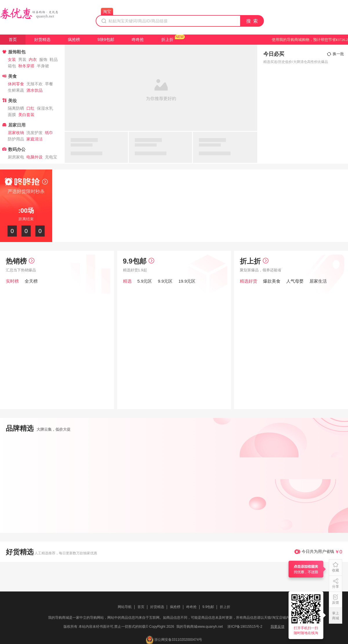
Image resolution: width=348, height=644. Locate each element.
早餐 (49, 84)
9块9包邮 (106, 39)
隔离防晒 (16, 108)
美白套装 (26, 115)
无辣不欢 (35, 84)
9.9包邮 (139, 261)
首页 (13, 39)
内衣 (33, 59)
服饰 (43, 59)
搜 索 (252, 21)
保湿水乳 (45, 108)
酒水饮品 (35, 90)
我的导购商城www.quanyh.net (200, 627)
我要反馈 (278, 627)
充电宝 (51, 157)
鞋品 (54, 59)
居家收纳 (16, 133)
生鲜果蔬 (16, 90)
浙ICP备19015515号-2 (245, 627)
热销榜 (20, 261)
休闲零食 (16, 84)
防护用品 (16, 139)
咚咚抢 (138, 39)
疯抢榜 (74, 39)
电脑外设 (35, 157)
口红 (30, 108)
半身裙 (43, 66)
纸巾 (49, 133)
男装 (22, 59)
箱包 (12, 66)
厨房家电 (16, 157)
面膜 (12, 115)
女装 (12, 59)
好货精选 (42, 39)
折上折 (167, 39)
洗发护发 (35, 133)
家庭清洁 (35, 139)
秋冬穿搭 (26, 66)
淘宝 (107, 12)
